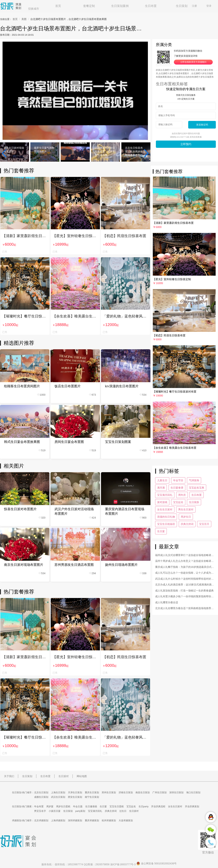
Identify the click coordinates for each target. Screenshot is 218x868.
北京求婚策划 (41, 820)
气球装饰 (194, 480)
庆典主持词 (187, 524)
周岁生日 (186, 517)
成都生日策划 (41, 797)
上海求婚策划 (58, 820)
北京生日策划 (41, 792)
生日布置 (151, 6)
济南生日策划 (126, 792)
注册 (194, 6)
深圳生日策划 (176, 792)
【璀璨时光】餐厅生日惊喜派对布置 (25, 316)
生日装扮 (194, 502)
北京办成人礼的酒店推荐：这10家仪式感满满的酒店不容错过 (185, 585)
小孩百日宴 (55, 811)
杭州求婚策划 (109, 820)
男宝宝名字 (40, 811)
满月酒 (161, 488)
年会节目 (178, 480)
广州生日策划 (160, 792)
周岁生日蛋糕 (63, 806)
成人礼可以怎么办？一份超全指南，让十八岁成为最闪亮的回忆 (184, 573)
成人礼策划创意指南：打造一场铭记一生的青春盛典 (184, 591)
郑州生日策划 (109, 792)
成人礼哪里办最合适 (167, 602)
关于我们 (9, 776)
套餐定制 (89, 6)
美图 (24, 19)
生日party (144, 806)
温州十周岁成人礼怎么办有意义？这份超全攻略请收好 (184, 561)
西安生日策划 (75, 797)
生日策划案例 (120, 6)
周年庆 (182, 495)
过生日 (123, 811)
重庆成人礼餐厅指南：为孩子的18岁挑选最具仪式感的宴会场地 (185, 567)
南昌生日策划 (143, 792)
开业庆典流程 (158, 806)
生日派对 (64, 776)
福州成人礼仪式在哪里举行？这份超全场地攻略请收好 (184, 556)
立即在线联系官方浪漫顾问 (193, 62)
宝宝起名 (178, 502)
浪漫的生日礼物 (166, 517)
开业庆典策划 (192, 806)
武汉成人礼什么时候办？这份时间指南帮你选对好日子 (184, 579)
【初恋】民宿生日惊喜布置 (124, 236)
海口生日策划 (193, 792)
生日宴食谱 (177, 488)
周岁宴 (50, 806)
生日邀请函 (91, 806)
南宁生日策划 (92, 797)
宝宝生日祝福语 (166, 524)
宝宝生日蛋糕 (117, 806)
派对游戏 (162, 502)
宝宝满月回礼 (165, 495)
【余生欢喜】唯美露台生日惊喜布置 (75, 316)
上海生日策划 (58, 792)
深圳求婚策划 (75, 820)
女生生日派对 (165, 509)
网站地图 (82, 776)
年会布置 (39, 806)
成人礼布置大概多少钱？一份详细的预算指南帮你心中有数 (184, 597)
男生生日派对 (186, 509)
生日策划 (182, 6)
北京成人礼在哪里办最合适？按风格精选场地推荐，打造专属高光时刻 (184, 609)
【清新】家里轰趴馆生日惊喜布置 (25, 236)
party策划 (80, 811)
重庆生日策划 (92, 792)
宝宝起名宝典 (197, 488)
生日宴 (161, 531)
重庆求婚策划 (92, 820)
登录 (209, 6)
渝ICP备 (123, 864)
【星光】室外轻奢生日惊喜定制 (75, 236)
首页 (58, 6)
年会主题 (78, 806)
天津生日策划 (75, 792)
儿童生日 (162, 480)
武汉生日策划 (58, 797)
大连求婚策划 (126, 820)
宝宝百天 (204, 524)
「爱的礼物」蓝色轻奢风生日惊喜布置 (125, 316)
